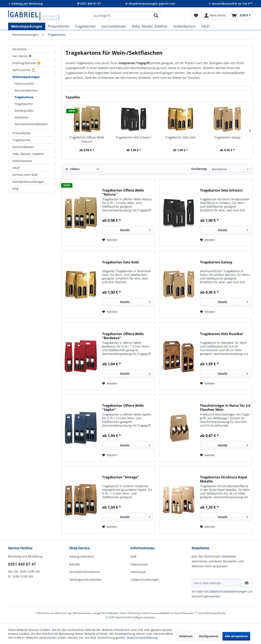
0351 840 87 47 (22, 564)
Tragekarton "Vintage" (121, 477)
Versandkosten (110, 613)
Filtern (73, 169)
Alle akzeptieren (236, 636)
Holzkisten (22, 117)
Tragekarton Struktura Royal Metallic (224, 479)
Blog (15, 189)
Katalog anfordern (82, 557)
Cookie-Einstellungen (145, 580)
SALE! (16, 168)
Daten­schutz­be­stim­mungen (228, 591)
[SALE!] (206, 26)
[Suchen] (156, 16)
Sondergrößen (24, 111)
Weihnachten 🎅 (24, 70)
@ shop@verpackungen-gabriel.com (150, 4)
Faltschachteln (24, 84)
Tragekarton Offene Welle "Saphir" (123, 408)
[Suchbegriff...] (126, 16)
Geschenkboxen (23, 147)
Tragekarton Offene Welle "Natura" (87, 139)
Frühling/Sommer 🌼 (27, 63)
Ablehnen (186, 636)
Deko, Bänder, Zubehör (28, 154)
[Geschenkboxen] (114, 26)
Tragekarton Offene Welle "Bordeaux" (123, 336)
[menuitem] (126, 16)
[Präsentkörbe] (59, 26)
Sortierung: (199, 169)
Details (135, 229)
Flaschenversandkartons (31, 124)
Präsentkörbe (22, 133)
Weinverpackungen (26, 77)
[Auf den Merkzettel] (110, 240)
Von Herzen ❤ (22, 56)
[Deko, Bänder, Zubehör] (150, 26)
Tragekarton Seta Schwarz (134, 137)
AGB (133, 557)
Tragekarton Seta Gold (180, 137)
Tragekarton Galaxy (227, 137)
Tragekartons (24, 97)
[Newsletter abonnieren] (247, 583)
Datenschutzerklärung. (143, 638)
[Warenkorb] (241, 16)
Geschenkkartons (26, 90)
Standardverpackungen (28, 182)
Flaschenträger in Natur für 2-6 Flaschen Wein (225, 408)
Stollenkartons (22, 161)
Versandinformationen (85, 572)
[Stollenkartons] (185, 26)
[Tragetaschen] (85, 26)
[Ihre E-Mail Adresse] (216, 583)
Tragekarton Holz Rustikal (221, 334)
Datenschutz (139, 564)
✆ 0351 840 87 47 (89, 4)
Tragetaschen (24, 104)
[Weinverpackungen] (27, 26)
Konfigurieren (209, 636)
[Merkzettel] (196, 16)
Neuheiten (20, 49)
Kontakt (75, 564)
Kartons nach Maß (25, 175)
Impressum (138, 572)
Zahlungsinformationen (85, 580)
